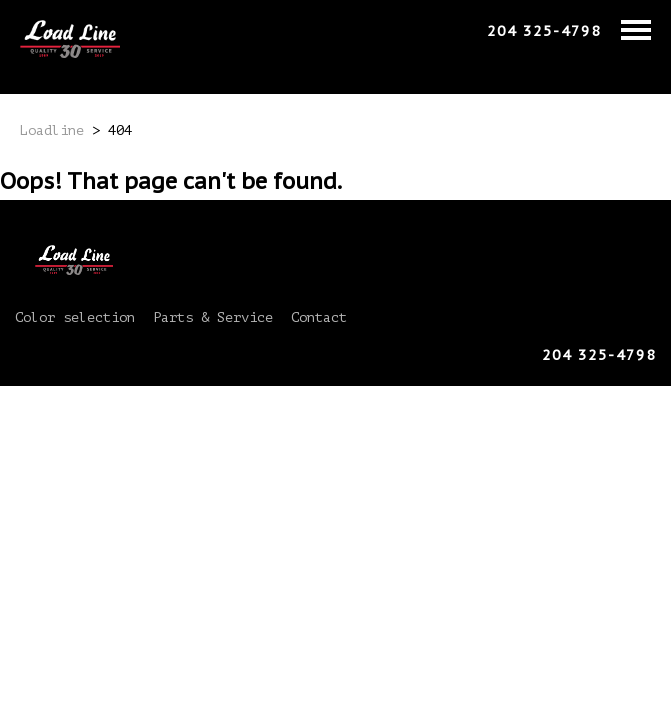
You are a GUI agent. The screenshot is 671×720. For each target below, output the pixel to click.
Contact (319, 317)
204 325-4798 (544, 31)
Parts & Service (213, 317)
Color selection (75, 317)
